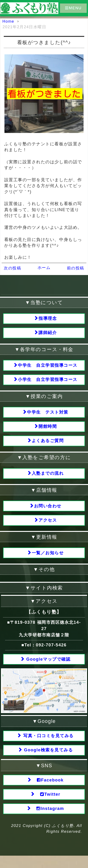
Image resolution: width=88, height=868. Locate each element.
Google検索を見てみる (48, 760)
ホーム (44, 268)
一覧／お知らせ (48, 561)
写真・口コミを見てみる (48, 745)
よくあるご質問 (48, 446)
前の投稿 (76, 268)
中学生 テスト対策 (48, 415)
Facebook (48, 791)
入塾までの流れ (48, 479)
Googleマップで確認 (48, 668)
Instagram (48, 821)
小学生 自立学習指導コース (48, 382)
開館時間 (48, 431)
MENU (73, 8)
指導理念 (48, 319)
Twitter (48, 806)
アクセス (48, 527)
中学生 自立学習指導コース (48, 367)
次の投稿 (12, 268)
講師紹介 (48, 334)
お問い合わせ (48, 512)
